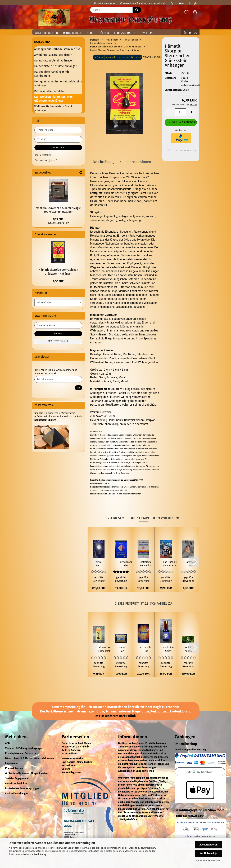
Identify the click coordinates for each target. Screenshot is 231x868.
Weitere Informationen (209, 861)
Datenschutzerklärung (35, 854)
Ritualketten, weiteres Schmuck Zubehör (130, 405)
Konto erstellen (43, 155)
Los (78, 388)
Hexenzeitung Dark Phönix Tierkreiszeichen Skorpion (123, 420)
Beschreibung (103, 162)
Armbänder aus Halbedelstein (53, 55)
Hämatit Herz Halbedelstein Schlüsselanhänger (106, 650)
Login (193, 3)
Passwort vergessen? (46, 160)
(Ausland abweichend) (190, 85)
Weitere (148, 33)
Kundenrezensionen (135, 162)
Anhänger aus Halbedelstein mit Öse (57, 49)
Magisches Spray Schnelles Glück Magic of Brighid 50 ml (168, 650)
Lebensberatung (126, 33)
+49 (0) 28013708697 (104, 3)
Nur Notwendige (209, 853)
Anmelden (58, 148)
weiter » (123, 57)
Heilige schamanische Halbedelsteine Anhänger (58, 83)
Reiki (90, 33)
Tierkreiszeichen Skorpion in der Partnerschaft (119, 424)
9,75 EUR (58, 219)
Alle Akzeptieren (209, 845)
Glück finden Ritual (188, 650)
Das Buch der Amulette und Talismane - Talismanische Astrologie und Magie (170, 564)
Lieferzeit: (170, 78)
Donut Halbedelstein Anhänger (54, 61)
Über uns (190, 33)
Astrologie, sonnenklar (146, 564)
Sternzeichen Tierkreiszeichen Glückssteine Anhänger (53, 99)
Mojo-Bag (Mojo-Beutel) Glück (122, 650)
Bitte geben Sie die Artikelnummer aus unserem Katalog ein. (56, 372)
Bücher (104, 33)
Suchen (58, 334)
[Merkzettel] (186, 12)
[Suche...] (137, 10)
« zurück (111, 57)
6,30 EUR (58, 281)
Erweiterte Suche (58, 341)
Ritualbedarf (72, 33)
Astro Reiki (99, 564)
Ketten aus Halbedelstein (50, 91)
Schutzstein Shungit (45, 420)
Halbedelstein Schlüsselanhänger (55, 66)
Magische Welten (46, 33)
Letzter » (136, 57)
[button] (195, 12)
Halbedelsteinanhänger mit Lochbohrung (52, 74)
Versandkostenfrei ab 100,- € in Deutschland (142, 3)
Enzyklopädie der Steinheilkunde (126, 564)
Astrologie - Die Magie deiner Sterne (146, 650)
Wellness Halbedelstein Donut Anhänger (53, 108)
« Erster (99, 57)
